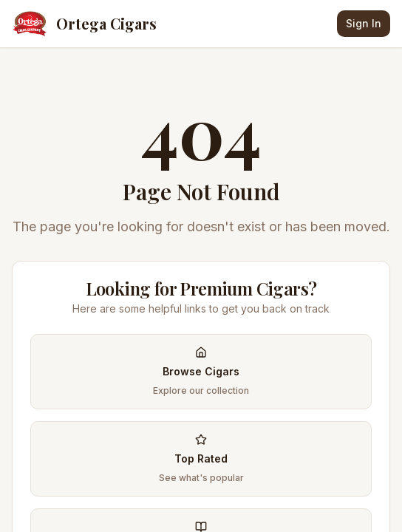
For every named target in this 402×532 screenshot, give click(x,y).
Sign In (364, 23)
